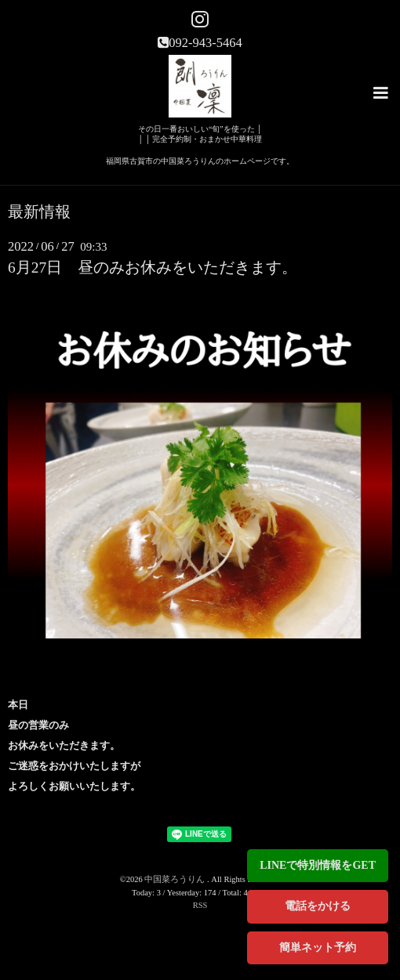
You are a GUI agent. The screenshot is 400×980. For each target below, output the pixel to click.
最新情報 (39, 212)
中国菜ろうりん (176, 879)
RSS (200, 905)
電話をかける (318, 906)
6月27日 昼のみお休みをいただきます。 (153, 268)
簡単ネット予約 (318, 947)
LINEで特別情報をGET (318, 865)
